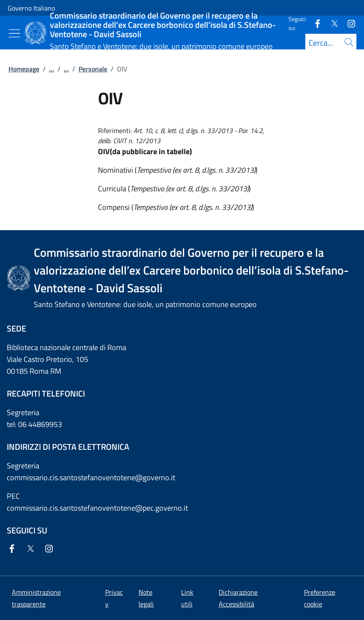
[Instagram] (348, 23)
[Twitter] (331, 23)
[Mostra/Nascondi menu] (14, 33)
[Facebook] (314, 23)
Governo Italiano (31, 8)
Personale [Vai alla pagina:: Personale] (93, 69)
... (52, 69)
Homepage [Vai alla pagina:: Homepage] (24, 69)
